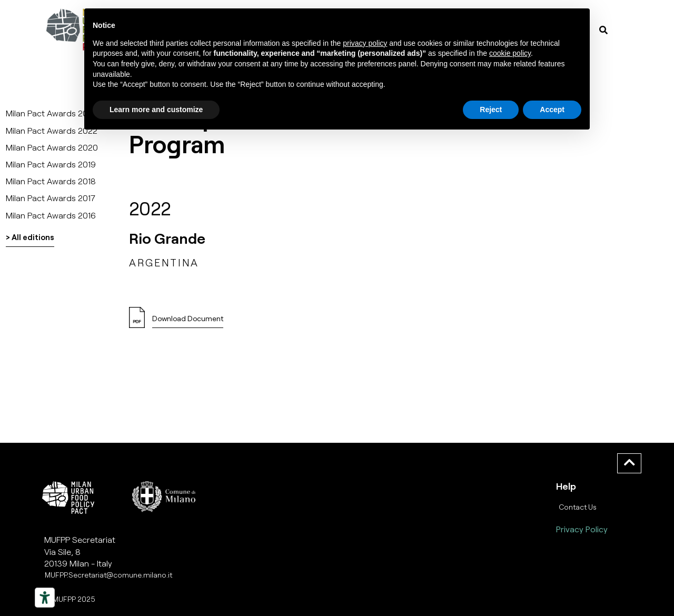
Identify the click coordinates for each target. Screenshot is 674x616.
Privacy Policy (582, 529)
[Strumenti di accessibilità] (45, 598)
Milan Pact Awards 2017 (51, 198)
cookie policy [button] (510, 53)
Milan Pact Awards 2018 (51, 181)
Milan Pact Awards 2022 (52, 130)
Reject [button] (491, 110)
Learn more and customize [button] (156, 110)
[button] (188, 321)
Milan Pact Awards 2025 (52, 113)
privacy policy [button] (365, 43)
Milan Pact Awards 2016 (51, 215)
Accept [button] (552, 110)
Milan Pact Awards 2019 (51, 164)
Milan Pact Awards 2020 (52, 147)
